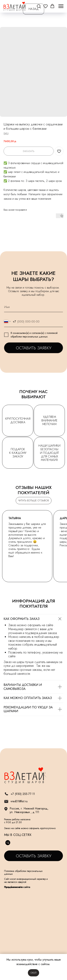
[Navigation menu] (61, 6)
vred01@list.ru (19, 801)
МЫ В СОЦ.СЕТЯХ (18, 835)
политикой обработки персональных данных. (34, 335)
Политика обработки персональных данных (23, 872)
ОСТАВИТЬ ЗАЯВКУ (34, 348)
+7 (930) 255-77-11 (23, 794)
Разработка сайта (13, 887)
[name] (33, 307)
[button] (39, 6)
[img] (6, 801)
